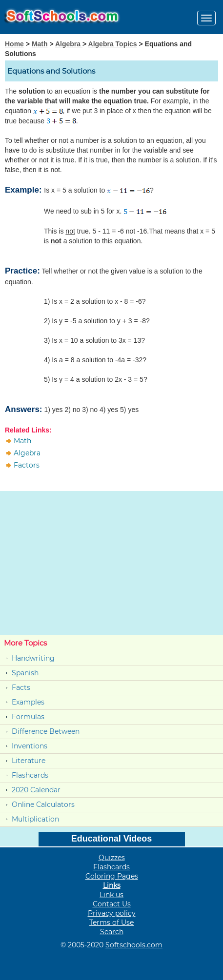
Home (14, 44)
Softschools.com (134, 945)
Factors (27, 465)
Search (112, 932)
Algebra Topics (113, 44)
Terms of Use (111, 922)
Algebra (69, 44)
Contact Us (112, 904)
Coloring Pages (112, 876)
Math (40, 44)
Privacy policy (112, 913)
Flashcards (30, 775)
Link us (111, 895)
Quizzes (112, 858)
